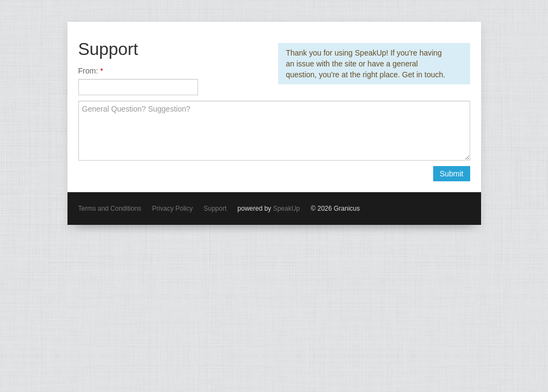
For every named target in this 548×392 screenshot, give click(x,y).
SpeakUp (287, 209)
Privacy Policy (173, 209)
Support (215, 209)
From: (89, 71)
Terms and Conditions (110, 209)
